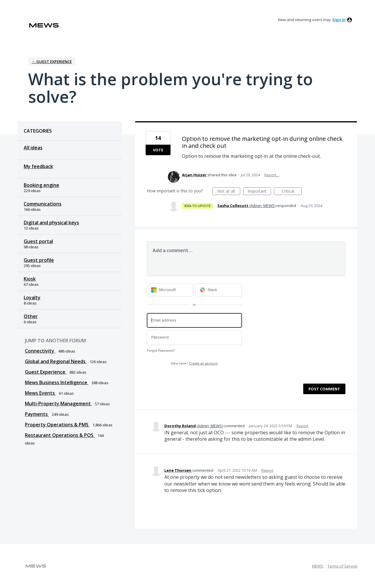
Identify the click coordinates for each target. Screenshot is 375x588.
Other (31, 316)
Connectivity (40, 351)
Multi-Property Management (58, 404)
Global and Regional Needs (56, 361)
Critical (292, 192)
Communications (43, 204)
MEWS (318, 566)
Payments (37, 414)
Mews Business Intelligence (57, 382)
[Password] (194, 337)
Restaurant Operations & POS (60, 435)
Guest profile (39, 260)
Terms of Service (342, 566)
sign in (339, 20)
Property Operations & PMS (57, 425)
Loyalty (32, 298)
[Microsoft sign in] (170, 290)
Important (259, 192)
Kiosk (30, 279)
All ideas (33, 148)
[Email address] (194, 321)
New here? (194, 364)
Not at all (229, 192)
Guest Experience (46, 372)
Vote (158, 150)
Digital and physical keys (51, 223)
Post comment (324, 389)
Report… (272, 175)
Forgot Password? (161, 351)
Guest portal (38, 241)
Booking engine (41, 185)
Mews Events (40, 393)
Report (302, 426)
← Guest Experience (52, 61)
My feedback (38, 166)
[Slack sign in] (219, 290)
